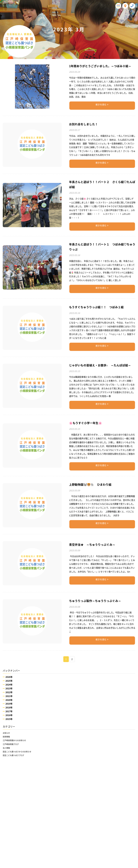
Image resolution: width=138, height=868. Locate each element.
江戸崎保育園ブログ (12, 746)
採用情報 (7, 738)
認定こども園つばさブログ (15, 759)
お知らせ (7, 733)
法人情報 (7, 751)
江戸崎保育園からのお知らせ (16, 742)
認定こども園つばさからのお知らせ (19, 755)
